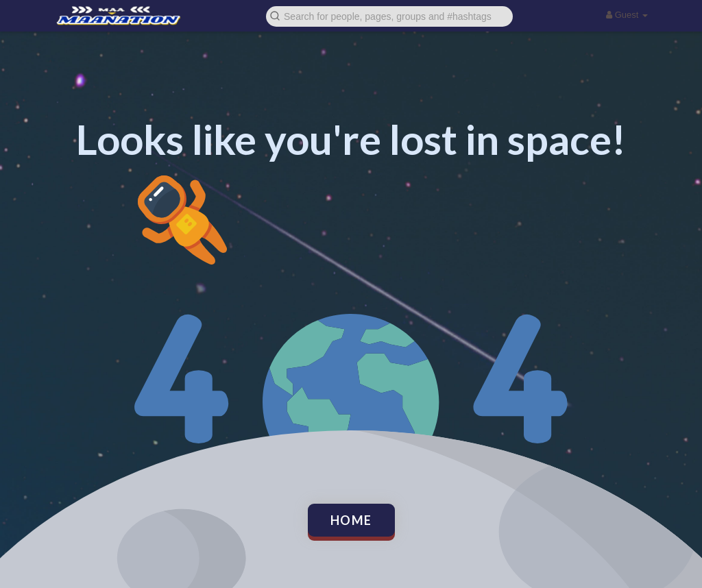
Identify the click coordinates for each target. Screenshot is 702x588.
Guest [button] (627, 15)
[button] (389, 15)
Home (351, 520)
